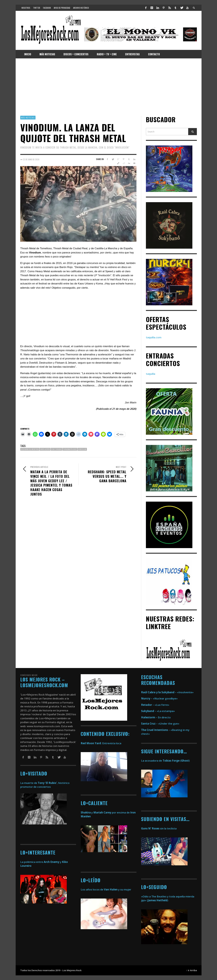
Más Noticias (28, 117)
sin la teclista (159, 828)
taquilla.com (154, 337)
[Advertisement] (109, 87)
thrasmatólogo (70, 449)
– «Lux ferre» (155, 705)
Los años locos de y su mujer (106, 889)
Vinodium (82, 449)
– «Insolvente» (167, 692)
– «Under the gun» (160, 724)
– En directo (156, 717)
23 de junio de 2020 (31, 159)
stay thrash (56, 449)
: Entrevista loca (101, 743)
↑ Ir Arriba (191, 970)
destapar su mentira (30, 449)
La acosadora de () (165, 761)
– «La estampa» (158, 711)
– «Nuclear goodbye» (159, 698)
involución (45, 449)
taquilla (151, 374)
